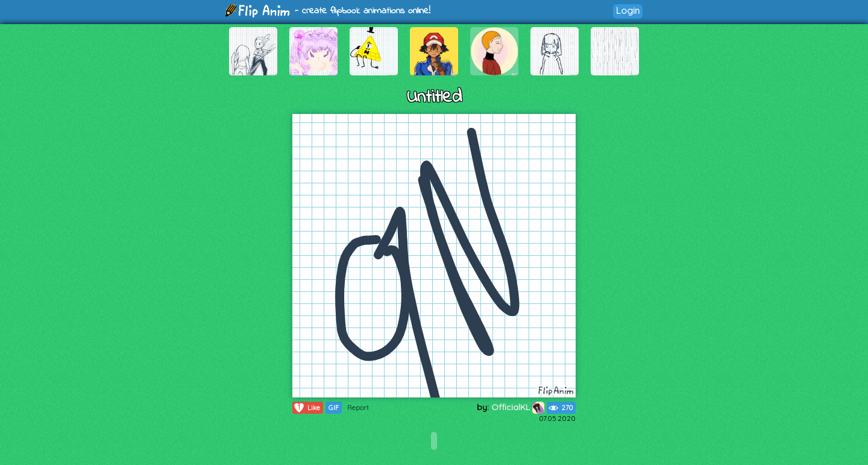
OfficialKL (518, 407)
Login (628, 11)
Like (307, 408)
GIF (334, 408)
